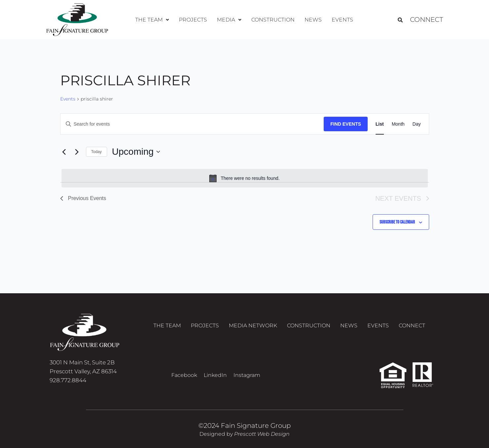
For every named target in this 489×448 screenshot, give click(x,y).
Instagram (247, 375)
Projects (193, 20)
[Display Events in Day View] (417, 124)
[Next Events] (77, 152)
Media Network (253, 326)
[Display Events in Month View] (398, 124)
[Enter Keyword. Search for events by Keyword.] (192, 124)
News (313, 20)
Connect (427, 20)
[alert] (245, 178)
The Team (152, 20)
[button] (152, 20)
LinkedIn (215, 375)
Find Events (346, 124)
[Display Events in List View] (380, 124)
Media (229, 20)
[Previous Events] (64, 152)
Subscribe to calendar (397, 222)
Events (342, 20)
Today (97, 152)
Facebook (184, 375)
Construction (273, 20)
